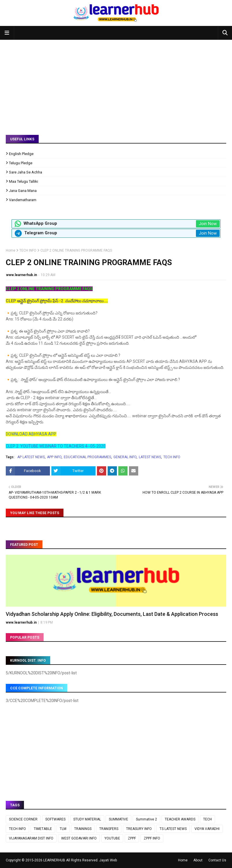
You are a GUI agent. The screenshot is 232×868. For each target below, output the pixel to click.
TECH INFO (28, 250)
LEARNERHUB (54, 860)
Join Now (208, 224)
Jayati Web (108, 860)
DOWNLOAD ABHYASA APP (31, 434)
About (198, 860)
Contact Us (217, 860)
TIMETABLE (43, 829)
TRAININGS (83, 829)
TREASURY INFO (139, 829)
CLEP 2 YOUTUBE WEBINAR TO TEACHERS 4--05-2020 (56, 446)
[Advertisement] (116, 83)
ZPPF (132, 838)
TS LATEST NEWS (173, 829)
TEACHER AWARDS (180, 819)
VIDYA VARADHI (207, 829)
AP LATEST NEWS (31, 457)
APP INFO (54, 457)
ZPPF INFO (152, 838)
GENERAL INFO (125, 457)
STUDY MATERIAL (87, 819)
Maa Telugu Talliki (24, 181)
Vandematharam (23, 200)
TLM (63, 829)
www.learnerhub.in (21, 275)
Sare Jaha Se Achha (26, 172)
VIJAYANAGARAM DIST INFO (31, 838)
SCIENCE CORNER (23, 819)
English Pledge (21, 154)
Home (11, 250)
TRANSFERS (109, 829)
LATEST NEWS (150, 457)
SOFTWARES (55, 819)
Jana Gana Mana (23, 191)
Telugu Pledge (21, 163)
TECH (207, 819)
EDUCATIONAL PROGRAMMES (87, 457)
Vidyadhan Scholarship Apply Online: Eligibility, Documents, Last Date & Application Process (112, 614)
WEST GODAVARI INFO (79, 838)
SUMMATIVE (118, 819)
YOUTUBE (112, 838)
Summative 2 (146, 819)
